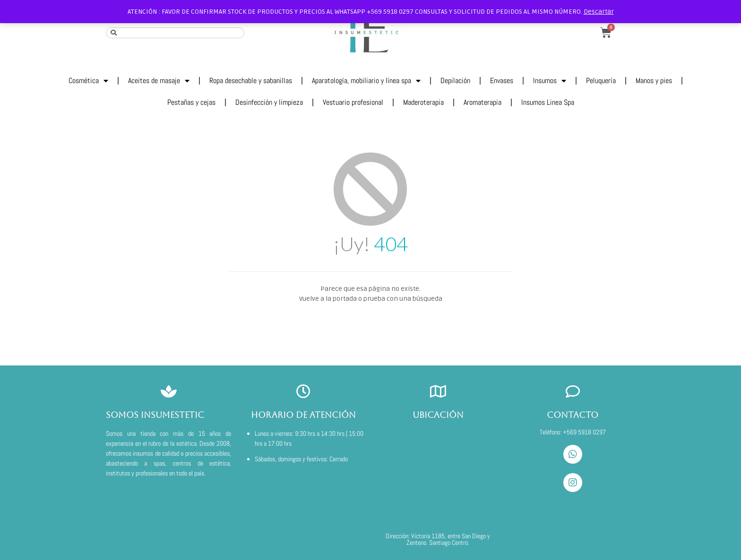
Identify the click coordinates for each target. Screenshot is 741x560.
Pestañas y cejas (191, 102)
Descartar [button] (599, 12)
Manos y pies (654, 81)
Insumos (550, 81)
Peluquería (601, 81)
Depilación (455, 81)
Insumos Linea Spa (548, 102)
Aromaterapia (483, 102)
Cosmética (88, 81)
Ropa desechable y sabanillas (251, 81)
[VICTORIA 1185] (438, 476)
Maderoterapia (423, 102)
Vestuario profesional (353, 102)
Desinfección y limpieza (269, 102)
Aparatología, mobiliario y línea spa (366, 81)
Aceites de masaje (159, 81)
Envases (502, 81)
